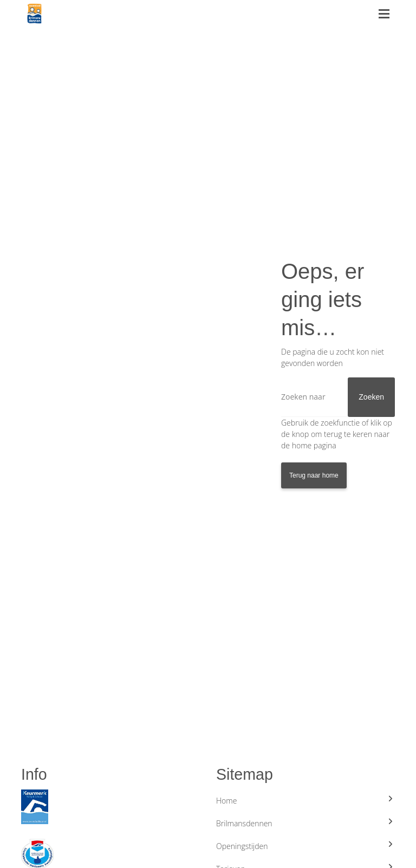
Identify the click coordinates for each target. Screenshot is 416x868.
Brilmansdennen (305, 823)
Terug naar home (314, 475)
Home (305, 800)
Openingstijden (305, 846)
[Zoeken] (338, 397)
